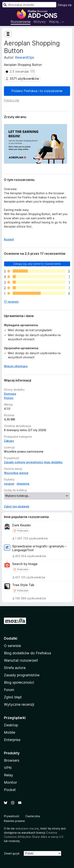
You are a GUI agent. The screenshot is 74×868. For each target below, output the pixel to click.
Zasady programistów (22, 675)
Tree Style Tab (23, 585)
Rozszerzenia (21, 22)
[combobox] (29, 5)
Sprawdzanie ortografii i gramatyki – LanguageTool (39, 548)
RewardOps (25, 57)
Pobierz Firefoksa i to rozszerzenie (37, 91)
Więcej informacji (16, 366)
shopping (23, 484)
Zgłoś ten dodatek (17, 506)
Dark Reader (22, 525)
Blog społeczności (19, 682)
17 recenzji (11, 302)
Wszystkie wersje (16, 473)
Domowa (10, 394)
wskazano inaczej (27, 828)
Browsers (12, 760)
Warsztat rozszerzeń (21, 660)
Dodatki (11, 638)
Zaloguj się (65, 5)
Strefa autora (15, 668)
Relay (8, 775)
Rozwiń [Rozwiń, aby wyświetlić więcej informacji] (9, 239)
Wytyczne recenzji (19, 704)
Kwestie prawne (14, 821)
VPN (8, 768)
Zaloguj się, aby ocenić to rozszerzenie (37, 264)
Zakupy (9, 441)
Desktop (11, 725)
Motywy (40, 22)
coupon (9, 484)
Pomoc (9, 398)
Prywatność (12, 816)
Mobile (10, 732)
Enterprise (12, 740)
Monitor (10, 782)
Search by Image (25, 564)
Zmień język (12, 853)
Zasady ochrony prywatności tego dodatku (33, 462)
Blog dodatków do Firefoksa (27, 653)
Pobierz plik (12, 100)
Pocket (10, 790)
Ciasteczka (33, 816)
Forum (9, 690)
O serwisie (12, 646)
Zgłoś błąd (13, 697)
